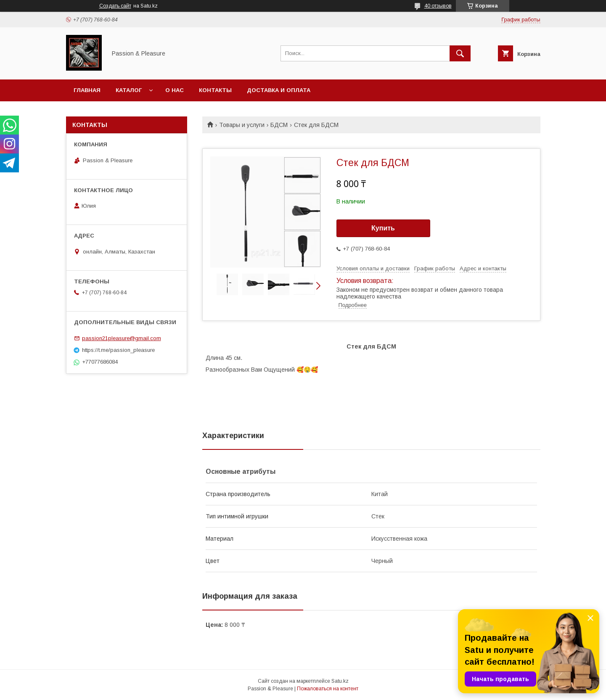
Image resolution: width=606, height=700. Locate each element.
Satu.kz (340, 681)
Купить (383, 228)
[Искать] (460, 53)
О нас (175, 90)
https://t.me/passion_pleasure (118, 350)
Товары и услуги (242, 125)
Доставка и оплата (279, 90)
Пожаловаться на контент (328, 689)
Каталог (129, 90)
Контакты (215, 90)
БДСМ (279, 125)
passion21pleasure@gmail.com (122, 338)
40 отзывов (438, 6)
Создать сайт (115, 6)
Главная (87, 90)
